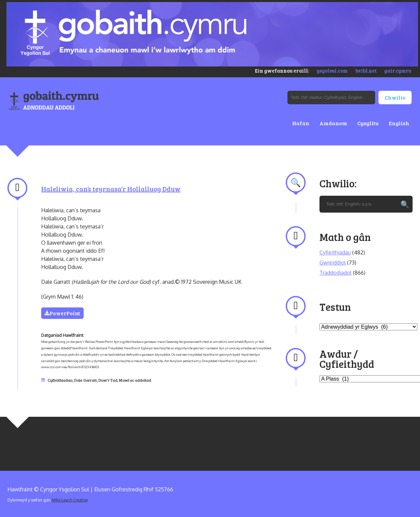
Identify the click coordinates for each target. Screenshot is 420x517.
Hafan (301, 123)
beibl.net (366, 71)
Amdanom (333, 123)
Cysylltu (368, 123)
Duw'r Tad (108, 380)
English (399, 123)
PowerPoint (62, 313)
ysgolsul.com (332, 71)
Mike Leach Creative (70, 500)
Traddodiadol (335, 273)
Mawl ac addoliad (135, 380)
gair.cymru (398, 71)
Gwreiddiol (333, 263)
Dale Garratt (86, 380)
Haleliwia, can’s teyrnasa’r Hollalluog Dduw (111, 189)
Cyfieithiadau (60, 380)
